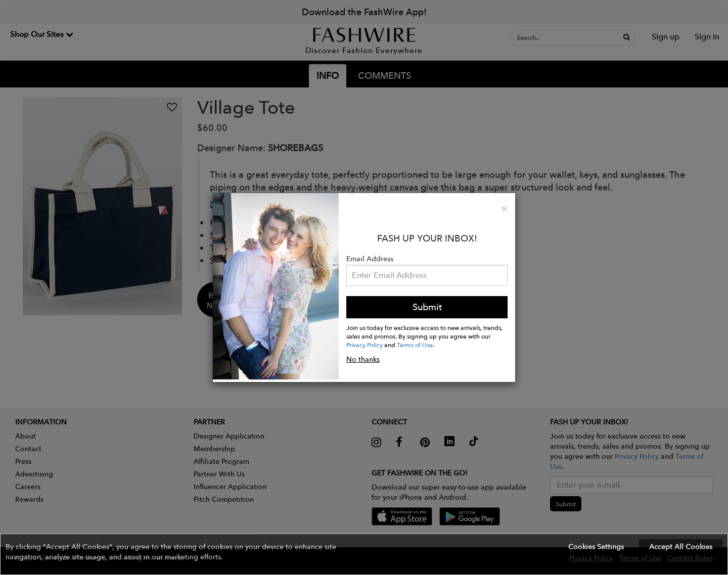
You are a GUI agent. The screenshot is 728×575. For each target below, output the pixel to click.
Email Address (370, 259)
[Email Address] (427, 275)
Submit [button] (427, 307)
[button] (364, 554)
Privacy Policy (365, 345)
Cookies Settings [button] (596, 547)
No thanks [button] (363, 359)
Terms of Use (415, 345)
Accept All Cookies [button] (681, 547)
